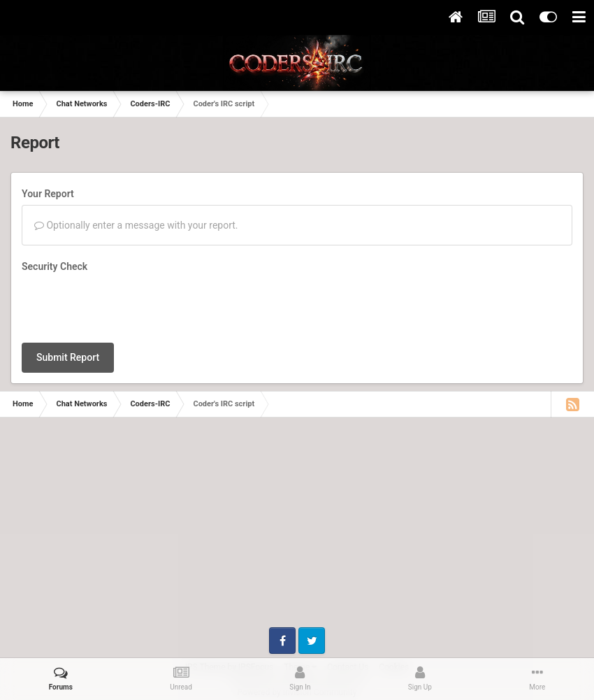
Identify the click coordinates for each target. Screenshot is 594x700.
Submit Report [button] (68, 357)
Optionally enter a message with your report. (136, 225)
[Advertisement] (297, 529)
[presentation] (128, 305)
